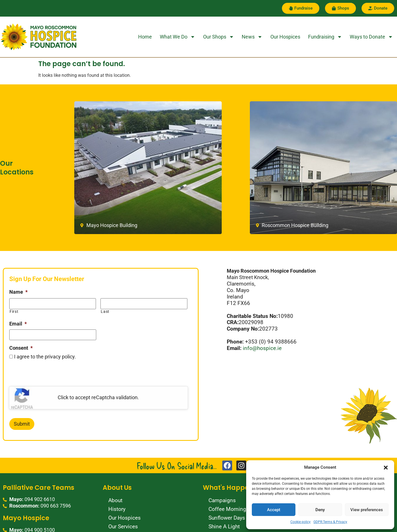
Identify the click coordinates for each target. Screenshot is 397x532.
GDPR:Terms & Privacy (330, 522)
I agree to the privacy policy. (45, 357)
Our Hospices (285, 37)
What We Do (178, 37)
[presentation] (52, 376)
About (115, 500)
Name (18, 292)
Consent (21, 348)
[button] (386, 468)
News (252, 37)
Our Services (123, 527)
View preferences (367, 510)
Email (18, 324)
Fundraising (325, 37)
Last (105, 311)
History (117, 509)
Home (145, 37)
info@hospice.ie (263, 348)
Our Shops (219, 37)
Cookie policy (300, 522)
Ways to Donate (371, 37)
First (14, 311)
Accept (274, 510)
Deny (320, 510)
